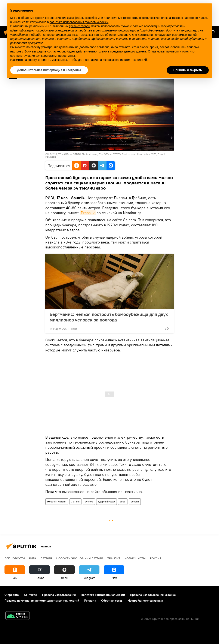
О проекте (12, 595)
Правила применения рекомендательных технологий (42, 601)
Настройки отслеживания (145, 601)
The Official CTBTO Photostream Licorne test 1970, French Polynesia (105, 155)
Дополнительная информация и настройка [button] (49, 70)
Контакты (30, 595)
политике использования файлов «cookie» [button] (79, 22)
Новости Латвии (57, 501)
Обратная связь (112, 601)
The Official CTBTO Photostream (78, 154)
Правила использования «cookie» (153, 595)
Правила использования (59, 595)
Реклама (90, 601)
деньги (135, 501)
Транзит (114, 558)
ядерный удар (107, 501)
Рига (33, 558)
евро (123, 501)
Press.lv (88, 213)
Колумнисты (135, 558)
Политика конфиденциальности (103, 595)
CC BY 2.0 (51, 154)
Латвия (75, 501)
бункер (89, 501)
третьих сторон (80, 26)
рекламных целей (184, 35)
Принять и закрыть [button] (188, 70)
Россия (156, 558)
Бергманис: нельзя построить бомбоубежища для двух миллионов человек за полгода (109, 317)
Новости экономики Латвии (80, 558)
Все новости (15, 558)
